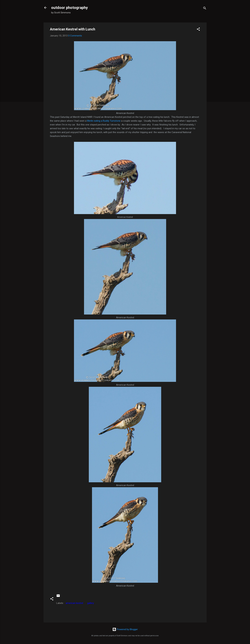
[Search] (205, 9)
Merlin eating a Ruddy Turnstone (104, 121)
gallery (91, 603)
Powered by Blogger (125, 629)
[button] (198, 30)
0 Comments (75, 36)
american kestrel (74, 603)
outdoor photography (70, 8)
